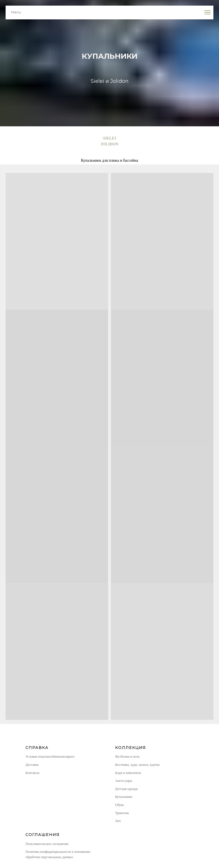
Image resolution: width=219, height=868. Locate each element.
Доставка (32, 765)
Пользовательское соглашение (47, 844)
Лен (118, 821)
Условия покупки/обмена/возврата (50, 757)
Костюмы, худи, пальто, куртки (137, 765)
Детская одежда (126, 789)
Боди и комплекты (128, 773)
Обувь (119, 805)
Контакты (32, 773)
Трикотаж (122, 813)
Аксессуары (124, 781)
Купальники (124, 797)
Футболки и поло (127, 757)
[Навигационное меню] (208, 12)
